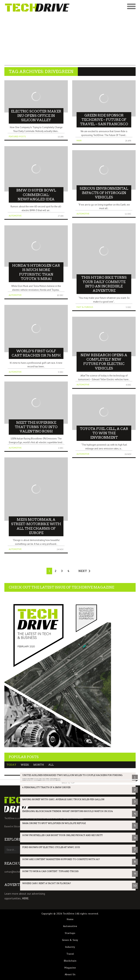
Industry (70, 947)
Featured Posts (17, 136)
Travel (70, 954)
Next (83, 571)
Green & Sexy (70, 940)
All (51, 765)
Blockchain (70, 961)
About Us (70, 974)
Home (70, 919)
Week (25, 765)
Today (11, 765)
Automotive (15, 216)
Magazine (70, 968)
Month (39, 765)
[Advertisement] (70, 40)
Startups (70, 933)
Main (79, 140)
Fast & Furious (85, 307)
